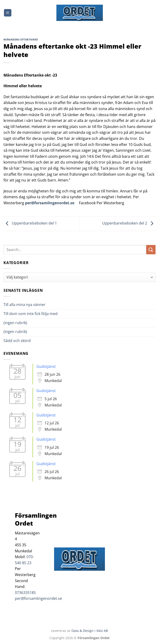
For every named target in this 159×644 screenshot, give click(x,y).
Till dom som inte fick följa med (31, 314)
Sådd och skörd (17, 341)
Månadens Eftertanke (21, 39)
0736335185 (25, 593)
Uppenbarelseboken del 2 (129, 223)
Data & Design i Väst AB (90, 631)
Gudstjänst (46, 366)
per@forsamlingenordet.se (50, 203)
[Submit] (151, 250)
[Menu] (8, 13)
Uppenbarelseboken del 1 (30, 223)
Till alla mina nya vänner (29, 305)
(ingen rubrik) (15, 323)
